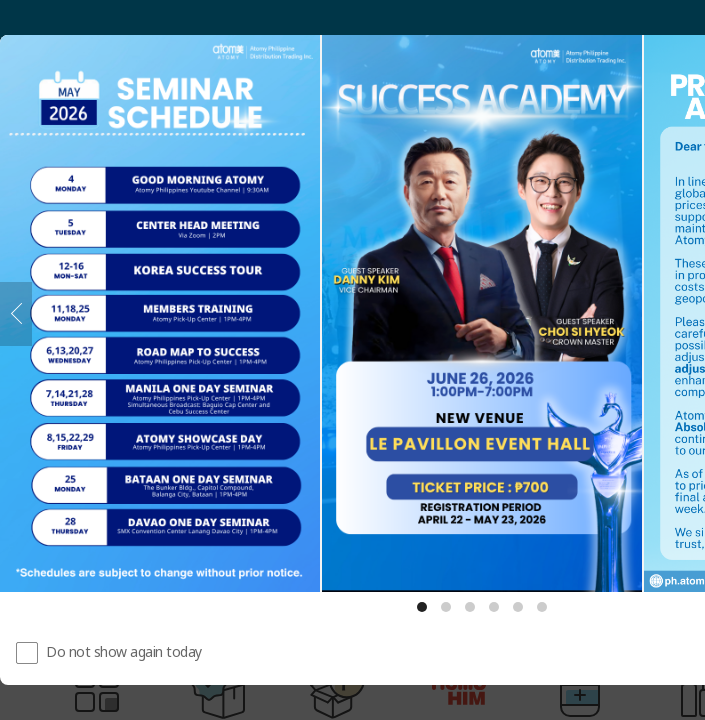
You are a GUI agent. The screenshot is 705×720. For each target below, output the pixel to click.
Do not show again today (124, 651)
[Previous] (16, 314)
